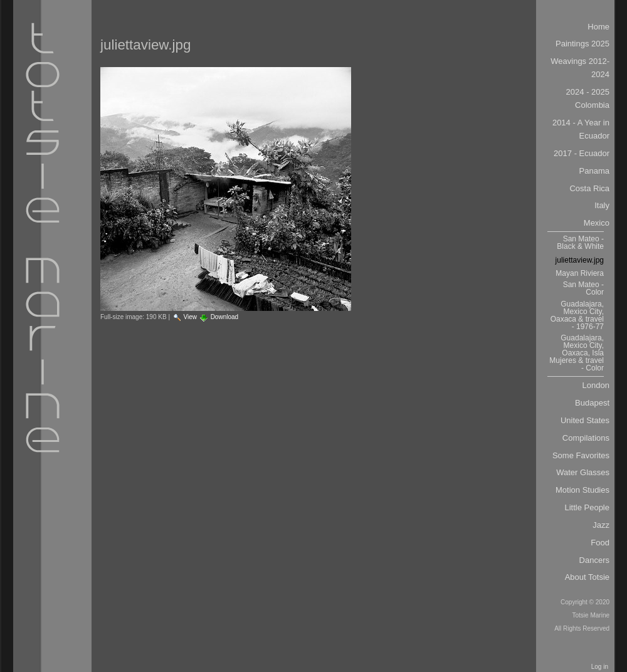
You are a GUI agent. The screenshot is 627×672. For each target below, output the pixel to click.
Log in (600, 667)
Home (598, 27)
